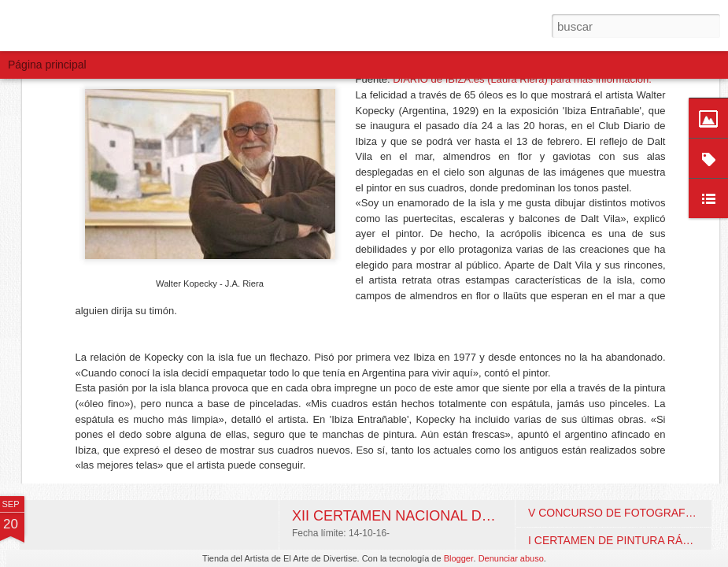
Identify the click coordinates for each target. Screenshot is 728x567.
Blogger (459, 558)
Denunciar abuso (511, 558)
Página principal (47, 65)
